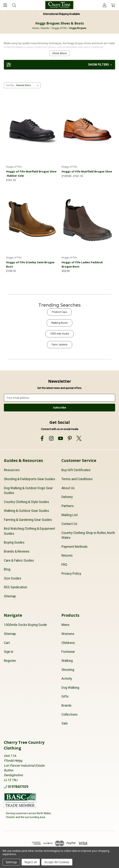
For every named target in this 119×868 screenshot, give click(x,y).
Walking (67, 661)
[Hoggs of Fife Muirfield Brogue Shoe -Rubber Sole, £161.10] (32, 129)
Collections (70, 715)
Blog (7, 569)
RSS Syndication (15, 587)
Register (10, 661)
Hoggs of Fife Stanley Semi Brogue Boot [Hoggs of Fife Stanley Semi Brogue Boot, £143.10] (30, 264)
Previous (4, 14)
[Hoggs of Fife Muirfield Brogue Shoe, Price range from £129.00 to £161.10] (87, 129)
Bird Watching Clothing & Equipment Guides (29, 531)
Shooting (68, 670)
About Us (68, 488)
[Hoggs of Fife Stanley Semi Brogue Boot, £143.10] (32, 220)
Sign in (9, 652)
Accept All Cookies (57, 862)
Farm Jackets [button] (60, 345)
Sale (65, 723)
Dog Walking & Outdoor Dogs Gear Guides (28, 490)
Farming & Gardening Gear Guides (28, 520)
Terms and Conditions (77, 479)
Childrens (68, 643)
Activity (67, 679)
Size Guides (13, 578)
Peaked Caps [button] (60, 312)
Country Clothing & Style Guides (26, 502)
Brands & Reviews (17, 551)
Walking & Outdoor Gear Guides (26, 511)
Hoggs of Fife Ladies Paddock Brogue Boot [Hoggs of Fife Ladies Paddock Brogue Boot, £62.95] (82, 264)
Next (115, 14)
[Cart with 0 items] (113, 5)
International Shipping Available (62, 14)
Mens (65, 625)
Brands (67, 705)
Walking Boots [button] (60, 323)
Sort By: (10, 85)
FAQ (64, 565)
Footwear (68, 652)
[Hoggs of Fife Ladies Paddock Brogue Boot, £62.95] (87, 220)
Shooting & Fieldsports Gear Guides (30, 479)
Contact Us (69, 524)
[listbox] (28, 85)
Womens (68, 634)
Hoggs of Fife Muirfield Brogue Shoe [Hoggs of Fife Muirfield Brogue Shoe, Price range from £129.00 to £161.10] (87, 171)
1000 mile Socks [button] (60, 334)
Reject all (31, 862)
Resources (12, 470)
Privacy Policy (71, 574)
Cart (7, 643)
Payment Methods (75, 547)
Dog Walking (70, 688)
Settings (11, 862)
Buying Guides (14, 542)
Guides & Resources (23, 460)
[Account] (105, 5)
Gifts (65, 696)
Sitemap (10, 596)
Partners (68, 506)
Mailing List (70, 515)
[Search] (14, 5)
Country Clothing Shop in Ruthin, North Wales (88, 535)
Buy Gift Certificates (76, 470)
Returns (67, 556)
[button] (60, 65)
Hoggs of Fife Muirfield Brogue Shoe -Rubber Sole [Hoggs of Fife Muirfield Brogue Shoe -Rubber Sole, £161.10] (31, 173)
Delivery (67, 497)
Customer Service (79, 460)
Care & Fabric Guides (19, 560)
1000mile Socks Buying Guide (25, 625)
